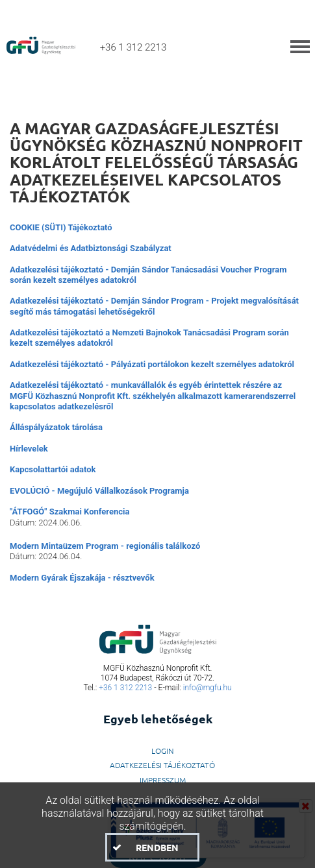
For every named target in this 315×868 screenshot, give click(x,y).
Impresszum (163, 780)
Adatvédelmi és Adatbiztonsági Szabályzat (91, 248)
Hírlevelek (29, 449)
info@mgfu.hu (208, 688)
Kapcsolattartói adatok (53, 469)
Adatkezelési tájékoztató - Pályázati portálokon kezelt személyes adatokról (152, 364)
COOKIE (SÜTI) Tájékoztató (61, 227)
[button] (152, 847)
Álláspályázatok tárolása (56, 427)
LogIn (163, 751)
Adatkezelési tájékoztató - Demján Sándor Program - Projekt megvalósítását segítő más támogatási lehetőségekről (154, 306)
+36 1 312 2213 (125, 688)
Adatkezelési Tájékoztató (162, 765)
